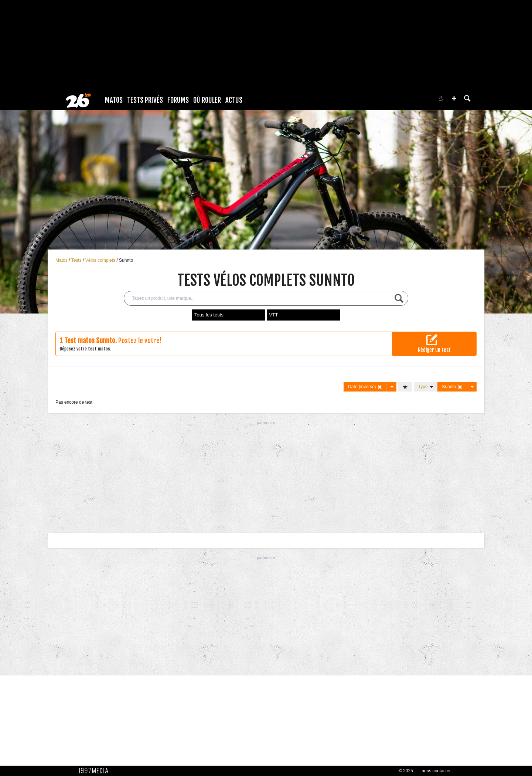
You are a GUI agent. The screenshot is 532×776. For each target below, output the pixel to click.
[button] (454, 98)
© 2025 (406, 771)
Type (426, 387)
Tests (77, 260)
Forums (178, 100)
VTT (274, 315)
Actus (234, 100)
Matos (114, 100)
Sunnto (126, 260)
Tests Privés (145, 100)
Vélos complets (101, 260)
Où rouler (207, 100)
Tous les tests (209, 315)
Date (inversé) (365, 387)
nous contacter (436, 771)
